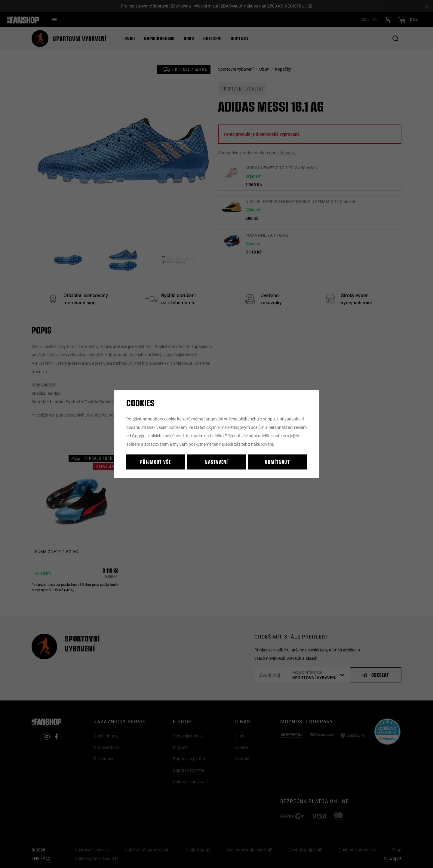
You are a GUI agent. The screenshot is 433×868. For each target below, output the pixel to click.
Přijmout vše (155, 462)
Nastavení (216, 462)
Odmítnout (277, 462)
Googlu (139, 436)
